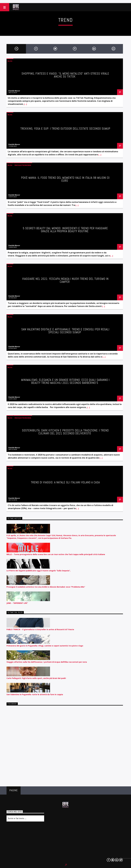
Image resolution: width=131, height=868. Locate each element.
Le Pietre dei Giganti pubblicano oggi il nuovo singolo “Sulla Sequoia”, (39, 571)
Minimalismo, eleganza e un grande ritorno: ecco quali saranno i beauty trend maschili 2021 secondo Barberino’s (65, 381)
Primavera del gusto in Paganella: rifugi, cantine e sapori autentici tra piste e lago (45, 646)
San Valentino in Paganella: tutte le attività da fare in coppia (35, 694)
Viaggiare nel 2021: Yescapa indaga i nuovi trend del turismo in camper (65, 280)
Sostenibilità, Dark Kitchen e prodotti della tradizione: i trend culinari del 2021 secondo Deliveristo (65, 432)
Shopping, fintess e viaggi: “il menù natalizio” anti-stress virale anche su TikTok (65, 75)
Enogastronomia (23, 165)
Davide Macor (14, 91)
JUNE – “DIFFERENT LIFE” (17, 603)
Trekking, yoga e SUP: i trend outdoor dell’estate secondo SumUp (65, 129)
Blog (10, 61)
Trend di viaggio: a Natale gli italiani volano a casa (65, 482)
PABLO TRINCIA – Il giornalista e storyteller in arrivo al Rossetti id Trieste (40, 629)
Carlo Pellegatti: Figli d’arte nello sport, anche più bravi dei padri (36, 678)
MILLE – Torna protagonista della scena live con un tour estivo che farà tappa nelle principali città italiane (56, 554)
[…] (25, 104)
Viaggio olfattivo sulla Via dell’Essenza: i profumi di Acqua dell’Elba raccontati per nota (47, 662)
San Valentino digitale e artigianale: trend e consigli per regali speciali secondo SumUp (65, 331)
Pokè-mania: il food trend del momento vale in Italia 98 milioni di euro (65, 179)
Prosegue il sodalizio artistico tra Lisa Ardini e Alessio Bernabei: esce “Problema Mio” (46, 587)
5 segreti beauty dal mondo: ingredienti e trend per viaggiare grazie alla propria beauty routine (65, 230)
